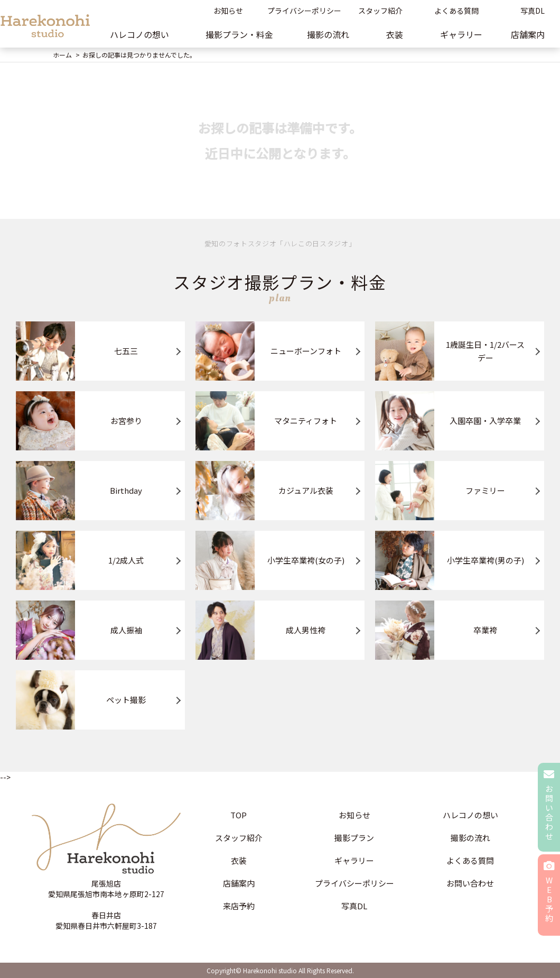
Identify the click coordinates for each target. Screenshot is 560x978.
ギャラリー (461, 34)
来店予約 (239, 906)
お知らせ (228, 11)
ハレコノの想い (139, 34)
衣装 (395, 34)
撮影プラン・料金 (239, 34)
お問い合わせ (470, 883)
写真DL (354, 906)
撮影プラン (354, 838)
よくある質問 (456, 11)
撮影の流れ (328, 34)
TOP (239, 815)
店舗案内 (239, 883)
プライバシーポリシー (304, 11)
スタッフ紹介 (380, 11)
